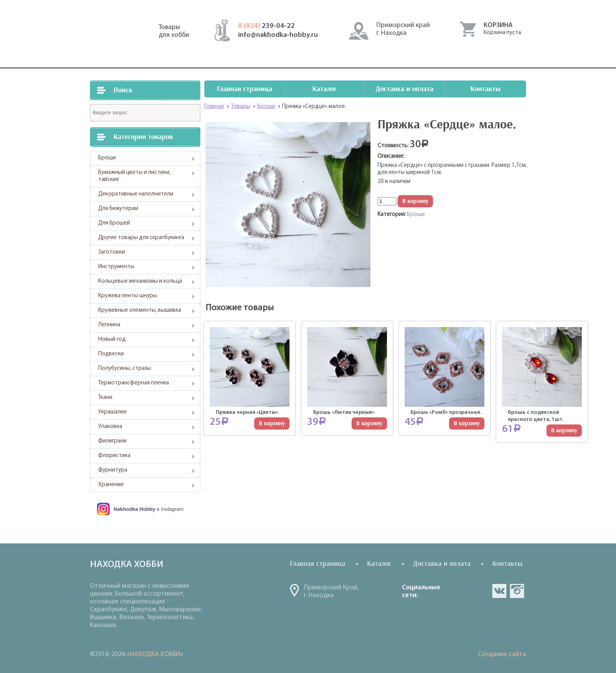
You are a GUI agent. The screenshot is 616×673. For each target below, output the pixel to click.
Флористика (114, 456)
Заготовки (112, 252)
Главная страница (245, 89)
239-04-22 (266, 26)
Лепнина (109, 325)
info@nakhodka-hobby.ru (278, 35)
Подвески (111, 354)
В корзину (415, 201)
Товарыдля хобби (174, 31)
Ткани (105, 398)
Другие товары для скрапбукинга (141, 238)
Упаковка (110, 427)
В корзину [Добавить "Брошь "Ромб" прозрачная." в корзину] (467, 423)
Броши (107, 158)
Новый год (112, 339)
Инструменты (116, 267)
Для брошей (114, 223)
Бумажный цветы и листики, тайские (134, 176)
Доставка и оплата (404, 89)
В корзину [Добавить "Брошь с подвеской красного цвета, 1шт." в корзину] (564, 431)
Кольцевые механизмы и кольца (140, 281)
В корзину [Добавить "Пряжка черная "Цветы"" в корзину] (272, 423)
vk (499, 591)
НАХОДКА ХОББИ (155, 654)
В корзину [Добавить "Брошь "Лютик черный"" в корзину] (369, 423)
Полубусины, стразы (125, 369)
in (517, 591)
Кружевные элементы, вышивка (140, 310)
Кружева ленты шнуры (128, 296)
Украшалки (112, 412)
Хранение (111, 485)
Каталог (324, 89)
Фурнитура (113, 470)
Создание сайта (502, 654)
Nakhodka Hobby (134, 509)
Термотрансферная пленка (134, 383)
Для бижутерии (118, 209)
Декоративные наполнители (136, 194)
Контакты (485, 89)
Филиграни (112, 441)
